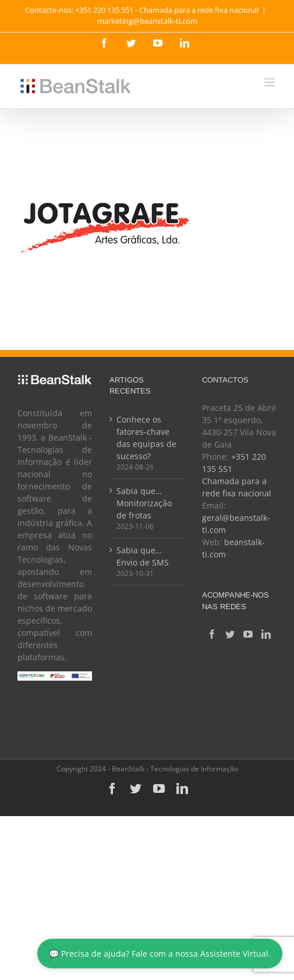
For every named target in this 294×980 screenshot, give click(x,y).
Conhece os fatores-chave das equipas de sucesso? (146, 438)
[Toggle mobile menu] (270, 82)
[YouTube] (248, 634)
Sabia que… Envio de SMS (143, 556)
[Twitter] (230, 634)
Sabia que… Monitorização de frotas (144, 503)
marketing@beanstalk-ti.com (147, 21)
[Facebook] (212, 634)
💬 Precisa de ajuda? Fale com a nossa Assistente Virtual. (160, 954)
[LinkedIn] (266, 634)
